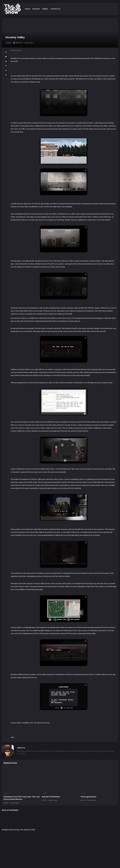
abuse (45, 793)
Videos (45, 9)
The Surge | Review (88, 797)
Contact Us (55, 9)
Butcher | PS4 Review (51, 797)
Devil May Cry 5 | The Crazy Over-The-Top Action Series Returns (22, 798)
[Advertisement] (60, 851)
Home (28, 9)
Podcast (36, 9)
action (8, 43)
